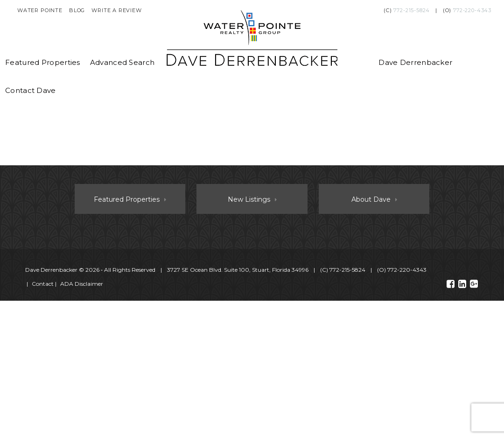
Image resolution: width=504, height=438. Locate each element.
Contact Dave (31, 90)
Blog (77, 10)
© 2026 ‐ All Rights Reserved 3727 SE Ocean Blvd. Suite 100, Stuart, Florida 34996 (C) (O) (227, 270)
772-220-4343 (472, 10)
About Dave (371, 199)
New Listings (249, 199)
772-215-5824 (412, 10)
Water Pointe (40, 10)
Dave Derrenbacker (415, 62)
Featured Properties (43, 62)
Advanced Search (122, 62)
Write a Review (117, 10)
